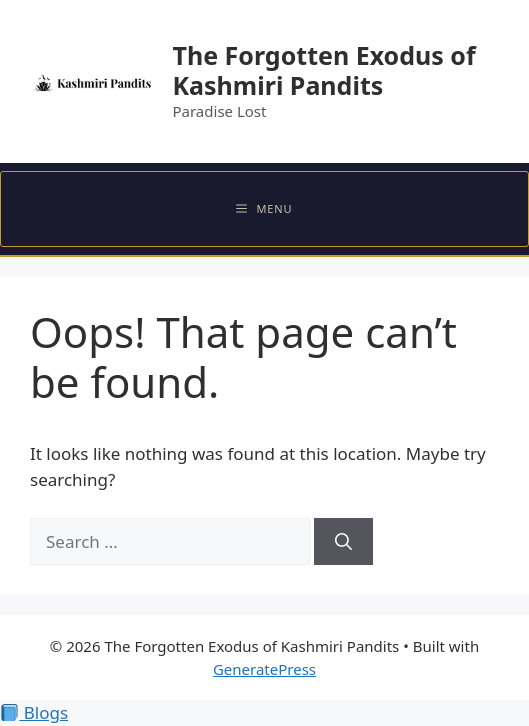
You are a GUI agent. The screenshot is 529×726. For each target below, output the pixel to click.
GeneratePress (264, 669)
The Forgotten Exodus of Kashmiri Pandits (323, 70)
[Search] (343, 542)
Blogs (34, 712)
